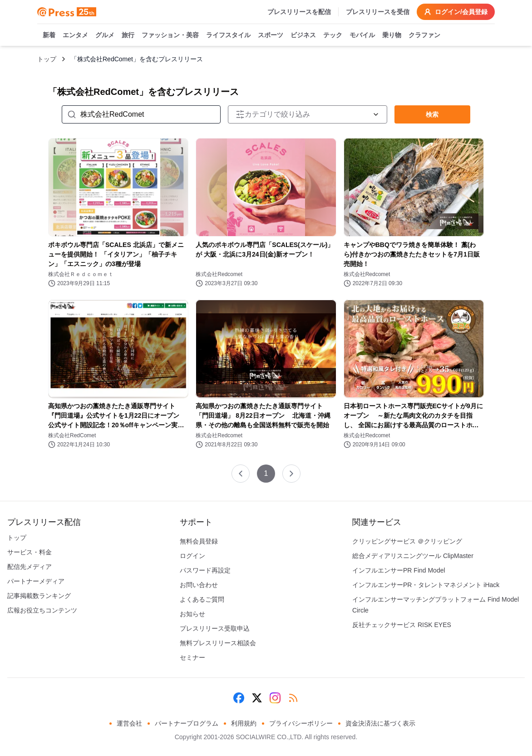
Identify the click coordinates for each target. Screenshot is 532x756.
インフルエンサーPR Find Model (399, 570)
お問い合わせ (199, 585)
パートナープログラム (187, 723)
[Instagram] (275, 698)
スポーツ (271, 35)
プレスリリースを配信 (299, 12)
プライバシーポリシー (301, 723)
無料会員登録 (199, 541)
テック (333, 35)
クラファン (424, 35)
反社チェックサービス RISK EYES (402, 625)
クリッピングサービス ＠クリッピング (407, 541)
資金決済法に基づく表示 (380, 723)
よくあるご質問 (202, 599)
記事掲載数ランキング (39, 596)
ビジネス (303, 35)
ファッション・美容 (170, 35)
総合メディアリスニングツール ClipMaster (413, 556)
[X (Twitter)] (257, 698)
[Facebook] (239, 698)
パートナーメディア (36, 581)
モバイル (362, 35)
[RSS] (293, 698)
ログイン (192, 556)
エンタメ (75, 35)
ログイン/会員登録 (456, 12)
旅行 (128, 35)
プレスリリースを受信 (378, 12)
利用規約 (244, 723)
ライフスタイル (228, 35)
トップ (47, 59)
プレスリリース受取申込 (215, 628)
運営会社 (129, 723)
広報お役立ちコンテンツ (42, 610)
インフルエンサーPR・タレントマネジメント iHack (426, 585)
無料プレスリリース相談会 (218, 643)
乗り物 (392, 35)
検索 (432, 114)
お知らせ (192, 614)
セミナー (192, 657)
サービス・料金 (30, 552)
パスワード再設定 (205, 570)
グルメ (105, 35)
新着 (49, 35)
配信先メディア (30, 567)
